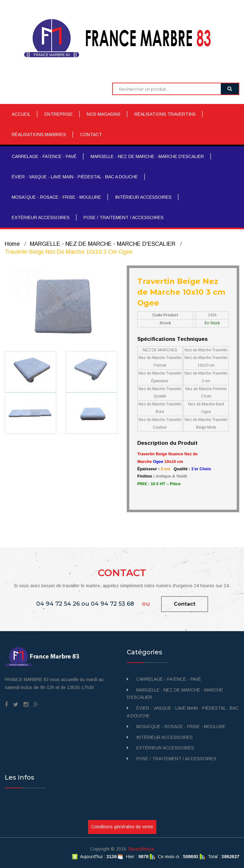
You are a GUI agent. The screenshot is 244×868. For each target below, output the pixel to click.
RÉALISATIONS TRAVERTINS (165, 114)
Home (12, 244)
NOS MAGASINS (104, 114)
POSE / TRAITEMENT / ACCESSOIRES (124, 217)
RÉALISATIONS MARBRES (39, 134)
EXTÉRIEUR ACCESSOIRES (41, 217)
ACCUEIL (21, 114)
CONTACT (91, 134)
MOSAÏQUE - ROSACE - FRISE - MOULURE (56, 197)
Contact (185, 604)
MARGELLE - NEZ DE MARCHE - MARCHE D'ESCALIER (147, 156)
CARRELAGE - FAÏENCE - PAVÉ (44, 156)
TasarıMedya (141, 849)
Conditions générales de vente (122, 827)
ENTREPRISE (59, 114)
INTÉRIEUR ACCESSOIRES (143, 197)
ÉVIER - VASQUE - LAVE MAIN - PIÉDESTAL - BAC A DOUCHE (75, 177)
